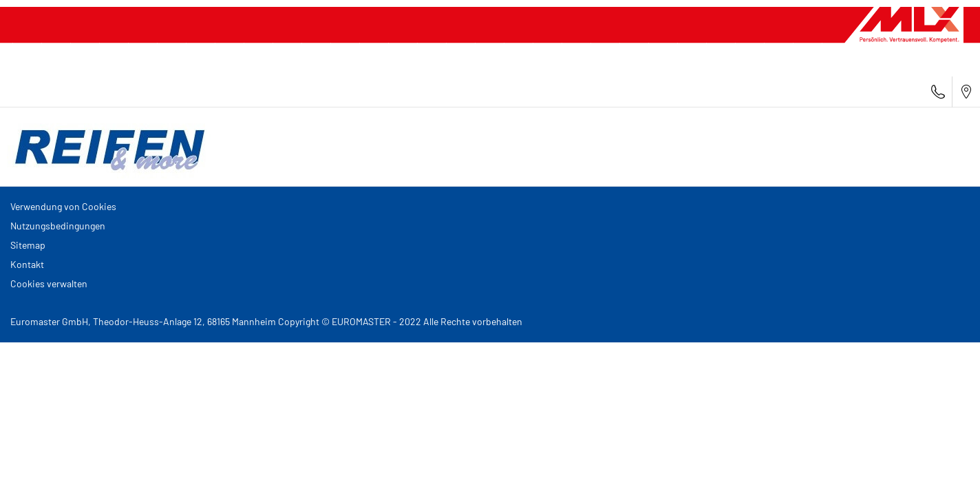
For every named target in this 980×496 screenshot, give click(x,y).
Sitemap (28, 245)
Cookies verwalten (49, 283)
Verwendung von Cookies (63, 206)
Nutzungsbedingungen (58, 226)
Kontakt (27, 264)
